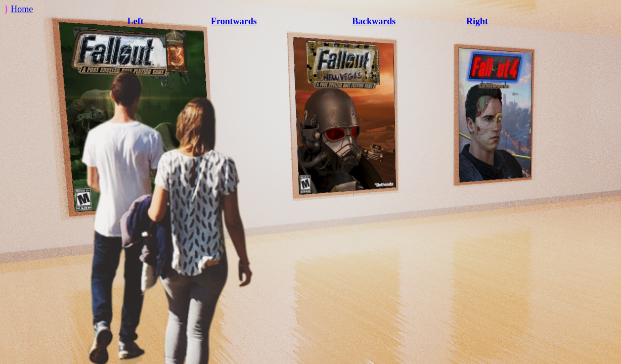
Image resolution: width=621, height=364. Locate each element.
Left (136, 21)
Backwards (374, 21)
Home (22, 9)
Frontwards (234, 21)
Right (477, 21)
